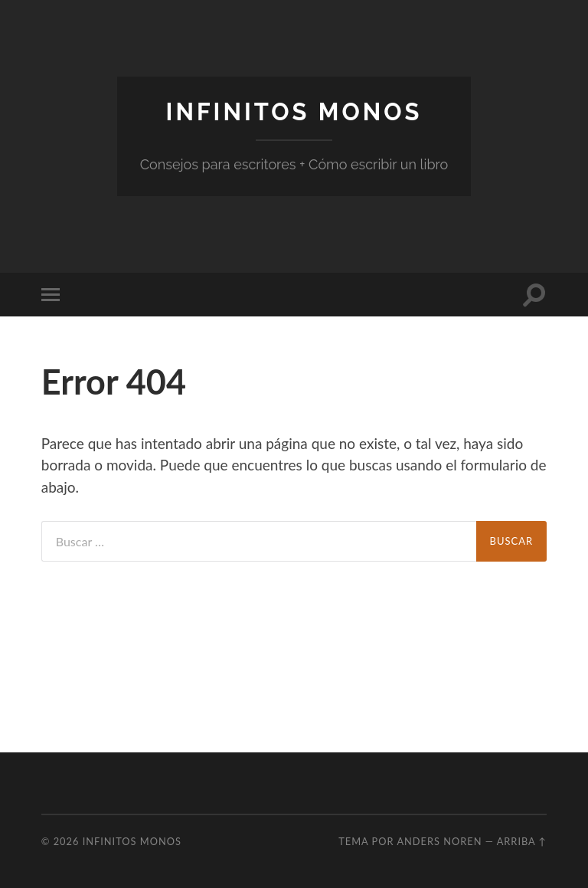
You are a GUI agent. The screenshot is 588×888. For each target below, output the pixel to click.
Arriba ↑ (522, 841)
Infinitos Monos (294, 111)
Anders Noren (439, 841)
